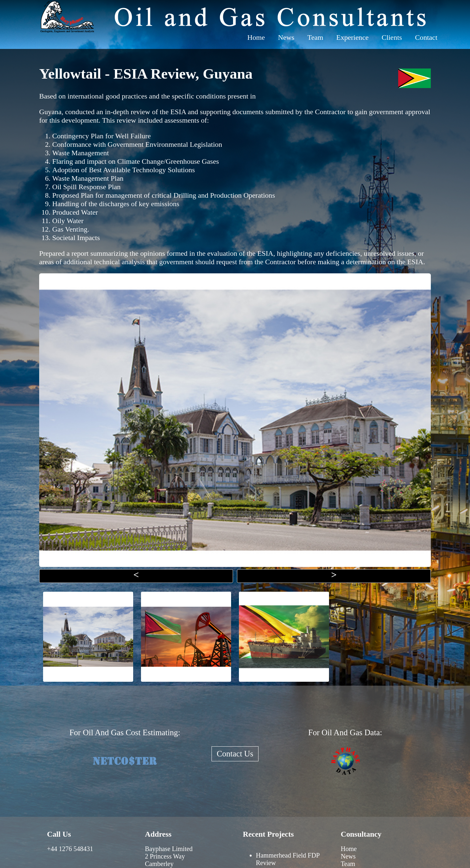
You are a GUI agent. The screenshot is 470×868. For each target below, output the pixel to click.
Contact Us (235, 754)
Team (315, 37)
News (286, 37)
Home (256, 37)
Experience (352, 37)
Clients (392, 37)
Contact (426, 37)
